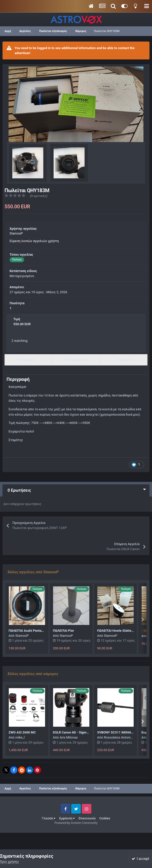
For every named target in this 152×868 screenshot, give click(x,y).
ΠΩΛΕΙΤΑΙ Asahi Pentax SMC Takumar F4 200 (42, 631)
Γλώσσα (49, 818)
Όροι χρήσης (9, 862)
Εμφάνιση (67, 818)
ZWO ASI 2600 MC (22, 732)
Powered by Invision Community (76, 823)
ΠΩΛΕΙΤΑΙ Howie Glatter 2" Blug (120, 631)
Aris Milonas (69, 737)
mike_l (20, 737)
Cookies (105, 818)
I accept (140, 859)
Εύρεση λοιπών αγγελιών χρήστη (34, 241)
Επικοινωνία (87, 818)
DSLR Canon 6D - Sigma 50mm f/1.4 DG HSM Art (89, 732)
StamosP (16, 233)
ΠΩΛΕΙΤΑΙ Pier (63, 631)
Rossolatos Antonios (119, 737)
